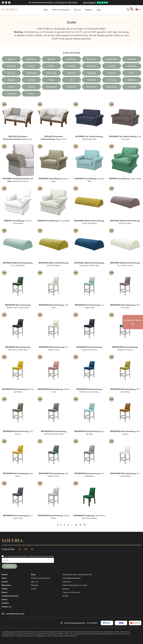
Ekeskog (11, 66)
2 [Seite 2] (61, 525)
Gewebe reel (7, 607)
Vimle (31, 94)
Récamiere (6, 585)
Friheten (71, 66)
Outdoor (5, 603)
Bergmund (92, 59)
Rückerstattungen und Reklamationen (77, 574)
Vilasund (11, 94)
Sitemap (66, 589)
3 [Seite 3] (65, 525)
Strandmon (112, 87)
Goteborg (92, 66)
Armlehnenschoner (10, 596)
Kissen (5, 592)
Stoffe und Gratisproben (61, 10)
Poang (11, 87)
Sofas (4, 578)
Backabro (31, 59)
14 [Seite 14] (76, 525)
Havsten (11, 73)
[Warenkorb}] (132, 10)
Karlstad (112, 73)
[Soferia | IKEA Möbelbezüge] (10, 10)
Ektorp (31, 66)
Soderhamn (51, 87)
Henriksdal (31, 73)
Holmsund (51, 73)
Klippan (11, 80)
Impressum (67, 582)
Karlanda (92, 73)
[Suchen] (128, 10)
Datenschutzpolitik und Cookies (75, 585)
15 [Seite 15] (80, 525)
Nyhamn (132, 80)
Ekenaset (132, 59)
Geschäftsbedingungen (72, 578)
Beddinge (71, 59)
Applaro (11, 59)
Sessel (5, 574)
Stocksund (92, 87)
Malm (51, 80)
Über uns (78, 10)
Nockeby (92, 80)
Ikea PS (71, 73)
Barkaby (51, 59)
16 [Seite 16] (85, 525)
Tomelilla (132, 87)
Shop (45, 10)
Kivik (132, 73)
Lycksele (31, 80)
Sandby (31, 87)
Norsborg (112, 80)
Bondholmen (112, 59)
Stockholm (71, 87)
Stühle (5, 589)
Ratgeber (89, 10)
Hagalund (132, 66)
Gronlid (112, 66)
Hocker (5, 582)
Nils (71, 80)
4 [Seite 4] (68, 525)
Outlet (99, 10)
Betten (5, 599)
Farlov (51, 66)
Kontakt (66, 596)
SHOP (93, 32)
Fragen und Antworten (71, 592)
